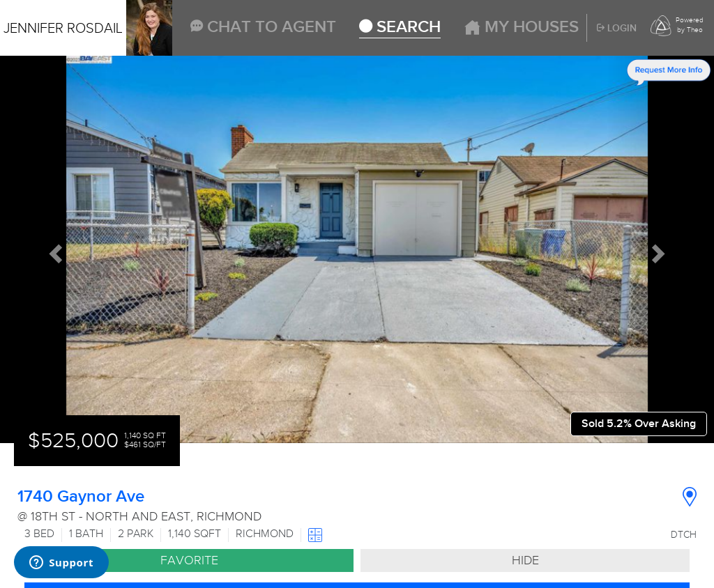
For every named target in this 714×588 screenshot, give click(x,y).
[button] (54, 249)
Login (617, 29)
